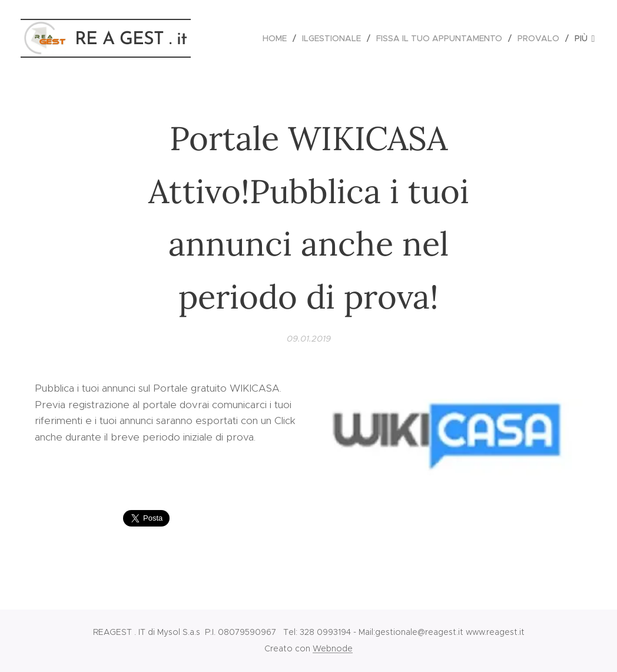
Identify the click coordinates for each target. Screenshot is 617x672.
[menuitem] (278, 38)
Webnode (333, 648)
